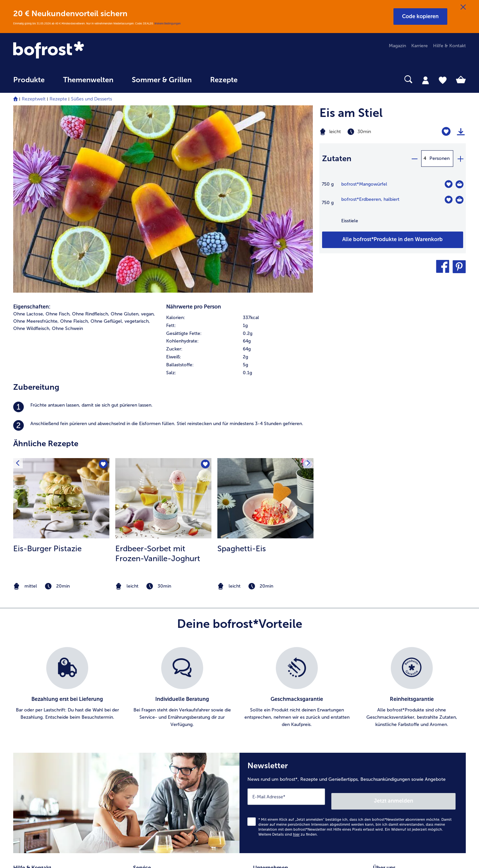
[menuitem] (29, 83)
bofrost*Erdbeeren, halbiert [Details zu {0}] (370, 199)
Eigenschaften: (32, 126)
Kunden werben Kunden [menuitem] (159, 756)
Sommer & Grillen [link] (162, 80)
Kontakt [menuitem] (21, 703)
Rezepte (58, 99)
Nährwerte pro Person (194, 126)
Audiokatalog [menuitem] (147, 724)
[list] (240, 507)
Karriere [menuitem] (420, 46)
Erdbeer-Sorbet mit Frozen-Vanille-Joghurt (158, 373)
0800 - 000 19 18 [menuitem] (37, 745)
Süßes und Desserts (92, 99)
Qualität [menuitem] (381, 693)
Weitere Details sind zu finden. (288, 650)
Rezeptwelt (34, 99)
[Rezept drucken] (461, 132)
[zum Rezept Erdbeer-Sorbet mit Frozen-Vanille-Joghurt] (163, 318)
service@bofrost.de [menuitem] (38, 735)
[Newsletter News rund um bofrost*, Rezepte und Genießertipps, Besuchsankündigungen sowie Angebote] (353, 620)
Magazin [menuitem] (397, 46)
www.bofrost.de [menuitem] (35, 724)
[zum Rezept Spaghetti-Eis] (265, 318)
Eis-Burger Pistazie (47, 368)
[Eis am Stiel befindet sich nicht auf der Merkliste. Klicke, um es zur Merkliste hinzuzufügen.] (446, 132)
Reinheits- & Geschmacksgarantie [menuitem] (409, 735)
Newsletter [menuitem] (145, 746)
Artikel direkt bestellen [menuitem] (157, 693)
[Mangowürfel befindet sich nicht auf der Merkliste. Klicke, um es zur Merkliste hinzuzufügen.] (448, 184)
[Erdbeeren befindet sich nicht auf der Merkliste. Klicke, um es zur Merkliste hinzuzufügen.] (448, 200)
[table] (393, 206)
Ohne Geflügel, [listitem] (107, 141)
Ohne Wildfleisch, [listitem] (32, 148)
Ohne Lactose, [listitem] (29, 134)
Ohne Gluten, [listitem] (125, 134)
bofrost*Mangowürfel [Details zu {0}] (364, 184)
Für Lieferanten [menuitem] (269, 777)
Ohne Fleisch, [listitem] (75, 141)
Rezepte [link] (224, 80)
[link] (81, 51)
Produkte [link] (29, 80)
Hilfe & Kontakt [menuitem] (449, 46)
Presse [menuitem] (260, 703)
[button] (420, 17)
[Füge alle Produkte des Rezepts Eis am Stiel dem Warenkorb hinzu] (393, 240)
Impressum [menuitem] (265, 724)
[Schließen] (463, 7)
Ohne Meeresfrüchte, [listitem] (36, 141)
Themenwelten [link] (88, 80)
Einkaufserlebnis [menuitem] (390, 714)
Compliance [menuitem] (266, 767)
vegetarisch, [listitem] (137, 141)
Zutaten (337, 158)
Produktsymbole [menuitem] (390, 746)
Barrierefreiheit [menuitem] (269, 788)
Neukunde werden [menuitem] (392, 724)
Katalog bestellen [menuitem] (152, 714)
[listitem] (163, 227)
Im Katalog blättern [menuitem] (154, 703)
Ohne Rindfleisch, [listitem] (91, 134)
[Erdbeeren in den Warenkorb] (460, 200)
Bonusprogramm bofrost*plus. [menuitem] (166, 767)
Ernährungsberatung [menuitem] (394, 703)
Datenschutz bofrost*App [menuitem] (280, 746)
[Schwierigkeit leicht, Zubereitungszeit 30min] (367, 132)
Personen (440, 158)
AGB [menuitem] (258, 714)
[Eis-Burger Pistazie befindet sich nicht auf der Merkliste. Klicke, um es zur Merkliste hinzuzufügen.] (102, 285)
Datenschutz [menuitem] (266, 735)
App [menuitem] (137, 735)
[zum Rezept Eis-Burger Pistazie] (61, 318)
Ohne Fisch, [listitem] (58, 134)
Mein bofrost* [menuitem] (33, 714)
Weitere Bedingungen (167, 23)
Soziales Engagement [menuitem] (276, 756)
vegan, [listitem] (148, 134)
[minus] (414, 159)
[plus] (460, 159)
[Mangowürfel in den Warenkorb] (460, 184)
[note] (61, 406)
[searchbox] (260, 79)
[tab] (425, 80)
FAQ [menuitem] (18, 693)
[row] (239, 137)
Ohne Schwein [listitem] (67, 148)
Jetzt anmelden (427, 616)
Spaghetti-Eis (242, 368)
